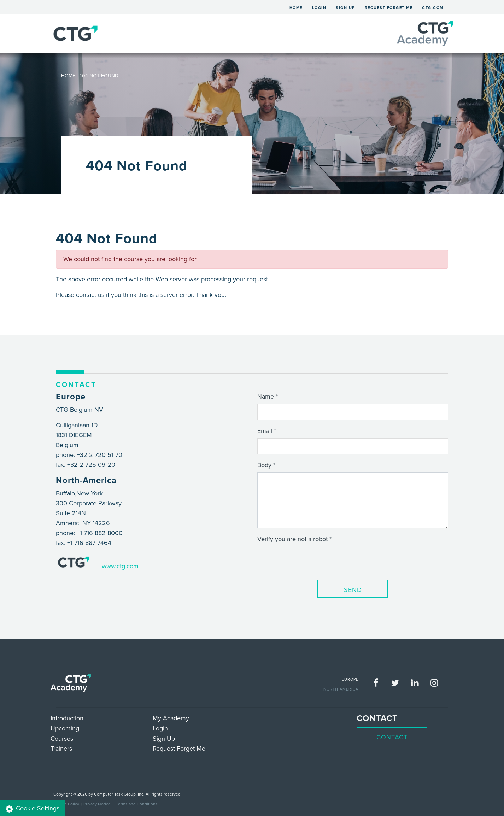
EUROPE (350, 679)
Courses (62, 738)
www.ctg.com (120, 566)
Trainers (61, 748)
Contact (392, 737)
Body (264, 465)
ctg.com (433, 8)
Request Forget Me (389, 8)
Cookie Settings (33, 808)
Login (319, 8)
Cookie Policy (66, 804)
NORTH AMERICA (341, 689)
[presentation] (311, 560)
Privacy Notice (97, 804)
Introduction (67, 718)
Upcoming (65, 728)
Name (266, 396)
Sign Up (345, 8)
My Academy (171, 718)
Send (353, 590)
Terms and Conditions (137, 804)
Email (265, 431)
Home (298, 7)
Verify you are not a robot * (294, 539)
